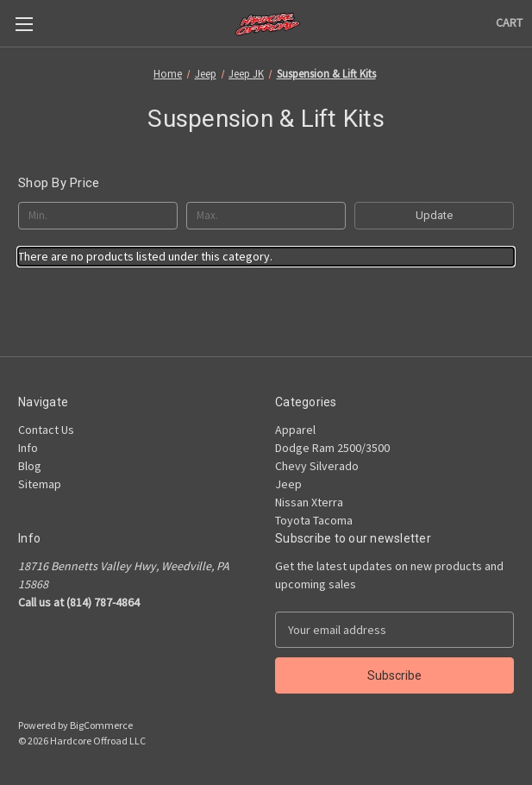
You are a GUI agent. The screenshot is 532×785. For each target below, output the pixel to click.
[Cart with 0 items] (509, 23)
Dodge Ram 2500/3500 (332, 448)
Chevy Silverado (317, 466)
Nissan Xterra (309, 502)
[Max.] (266, 216)
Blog (30, 466)
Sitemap (40, 484)
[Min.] (98, 216)
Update (434, 215)
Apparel (295, 430)
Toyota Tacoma (314, 520)
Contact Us (46, 430)
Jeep (288, 484)
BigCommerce (101, 725)
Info (28, 448)
